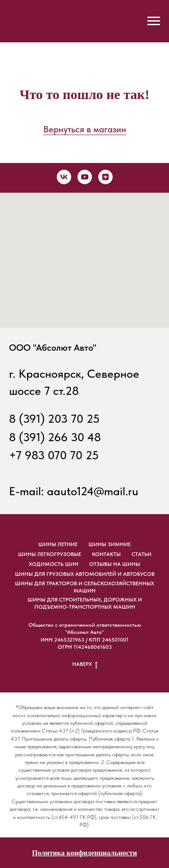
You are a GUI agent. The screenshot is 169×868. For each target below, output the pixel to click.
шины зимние (110, 544)
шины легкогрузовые (50, 554)
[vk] (64, 177)
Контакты (106, 554)
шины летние (58, 544)
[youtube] (85, 177)
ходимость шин (54, 564)
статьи (142, 554)
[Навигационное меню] (154, 21)
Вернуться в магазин (85, 129)
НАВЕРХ (85, 664)
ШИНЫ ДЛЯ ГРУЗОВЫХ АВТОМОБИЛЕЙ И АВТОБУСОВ (85, 574)
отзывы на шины (115, 564)
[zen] (105, 177)
